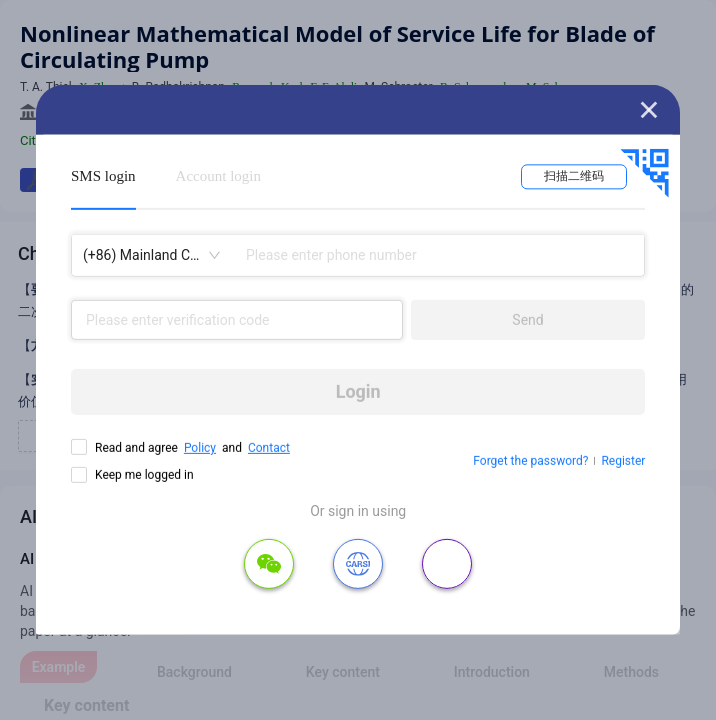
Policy (200, 448)
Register (623, 461)
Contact (269, 448)
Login (358, 391)
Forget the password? (530, 461)
